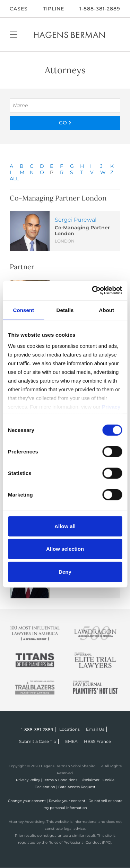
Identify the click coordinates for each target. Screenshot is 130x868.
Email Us (95, 729)
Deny (65, 571)
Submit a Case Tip (38, 741)
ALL (14, 179)
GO (63, 123)
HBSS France (97, 741)
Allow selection (65, 549)
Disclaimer (90, 780)
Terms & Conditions (60, 780)
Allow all (65, 526)
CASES (19, 9)
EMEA (71, 741)
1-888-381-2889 (100, 9)
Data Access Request (77, 787)
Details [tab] (65, 310)
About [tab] (106, 310)
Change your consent (27, 801)
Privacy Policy (28, 780)
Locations (70, 729)
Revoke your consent (67, 801)
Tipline (54, 9)
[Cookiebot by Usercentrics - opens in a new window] (93, 291)
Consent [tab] (23, 310)
